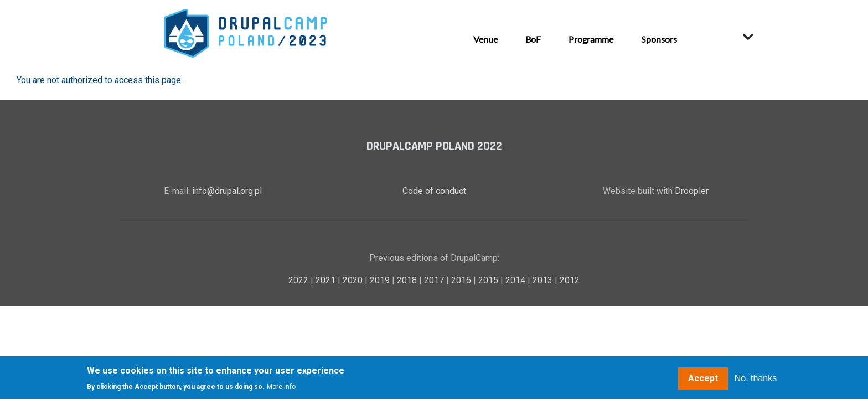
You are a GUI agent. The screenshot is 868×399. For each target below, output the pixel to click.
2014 (516, 280)
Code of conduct (434, 191)
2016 (462, 280)
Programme (591, 39)
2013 (544, 280)
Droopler (692, 191)
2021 (327, 280)
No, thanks (756, 379)
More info (281, 387)
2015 (489, 280)
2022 (299, 280)
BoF (533, 39)
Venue (485, 39)
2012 (570, 280)
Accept (703, 379)
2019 (381, 280)
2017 (435, 280)
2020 (354, 280)
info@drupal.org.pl (227, 191)
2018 (408, 280)
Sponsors (659, 39)
